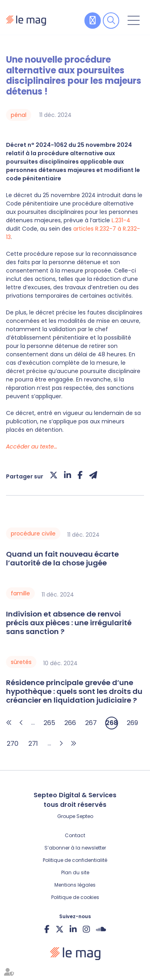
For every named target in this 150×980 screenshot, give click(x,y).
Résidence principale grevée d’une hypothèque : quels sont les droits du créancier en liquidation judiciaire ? (74, 692)
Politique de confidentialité (75, 860)
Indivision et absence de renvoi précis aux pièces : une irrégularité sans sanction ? (69, 623)
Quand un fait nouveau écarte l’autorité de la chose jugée (62, 559)
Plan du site (75, 872)
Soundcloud (101, 929)
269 (132, 723)
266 (70, 723)
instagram (86, 929)
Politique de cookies (75, 897)
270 (13, 744)
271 (33, 744)
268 (112, 723)
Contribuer (93, 21)
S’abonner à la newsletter (75, 848)
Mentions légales (75, 885)
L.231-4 (121, 220)
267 (91, 723)
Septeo (85, 816)
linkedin (73, 929)
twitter (60, 929)
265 (49, 723)
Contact (75, 835)
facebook (47, 929)
